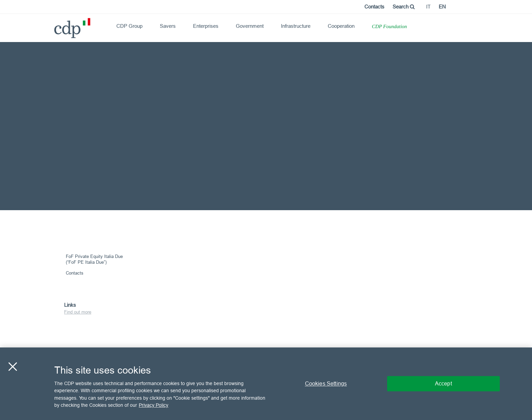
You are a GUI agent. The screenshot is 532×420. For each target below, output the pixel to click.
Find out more (78, 312)
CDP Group (129, 26)
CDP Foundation (389, 26)
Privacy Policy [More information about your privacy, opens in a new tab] (154, 405)
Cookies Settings (326, 383)
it (428, 7)
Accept (443, 383)
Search (404, 7)
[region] (266, 384)
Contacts (374, 7)
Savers (168, 26)
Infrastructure (296, 26)
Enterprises (206, 26)
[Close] (13, 366)
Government (250, 26)
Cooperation (341, 26)
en (442, 7)
